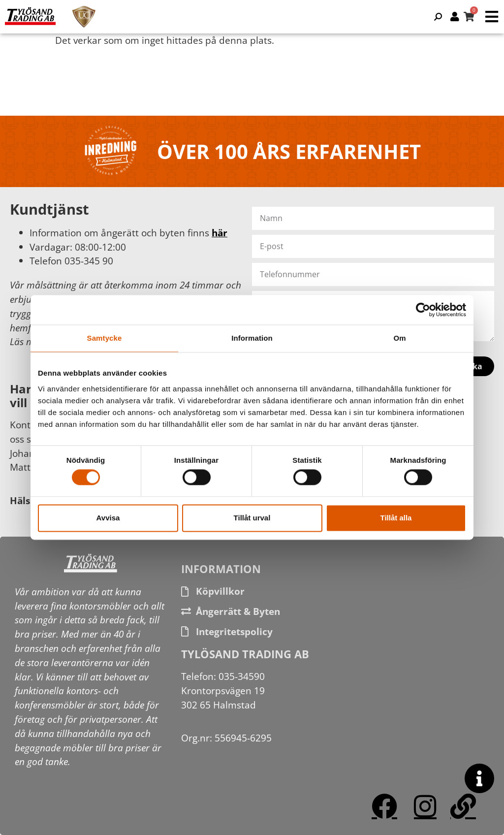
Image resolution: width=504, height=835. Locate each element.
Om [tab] (399, 338)
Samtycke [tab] (105, 338)
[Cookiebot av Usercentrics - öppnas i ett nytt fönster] (423, 310)
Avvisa (108, 518)
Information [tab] (252, 338)
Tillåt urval (252, 518)
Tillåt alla (396, 518)
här (220, 233)
